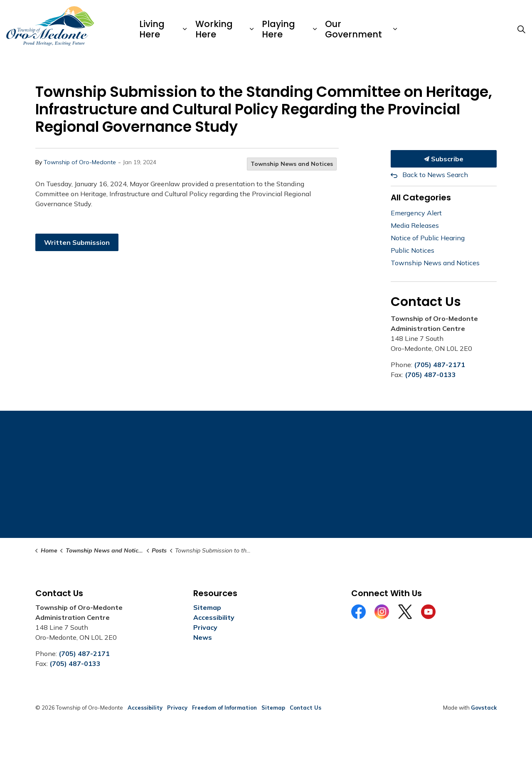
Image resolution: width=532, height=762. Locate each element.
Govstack (484, 708)
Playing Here (278, 29)
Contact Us (305, 708)
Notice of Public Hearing (428, 238)
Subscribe (444, 159)
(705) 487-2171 (440, 365)
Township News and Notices (292, 164)
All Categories (421, 197)
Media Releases (415, 225)
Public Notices (413, 250)
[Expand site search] (521, 29)
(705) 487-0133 (430, 375)
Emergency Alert (416, 213)
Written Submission (77, 242)
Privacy (205, 627)
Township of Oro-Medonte (80, 162)
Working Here (214, 29)
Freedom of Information (224, 708)
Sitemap (207, 607)
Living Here (152, 29)
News (203, 637)
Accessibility (214, 617)
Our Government (353, 29)
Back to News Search (435, 175)
